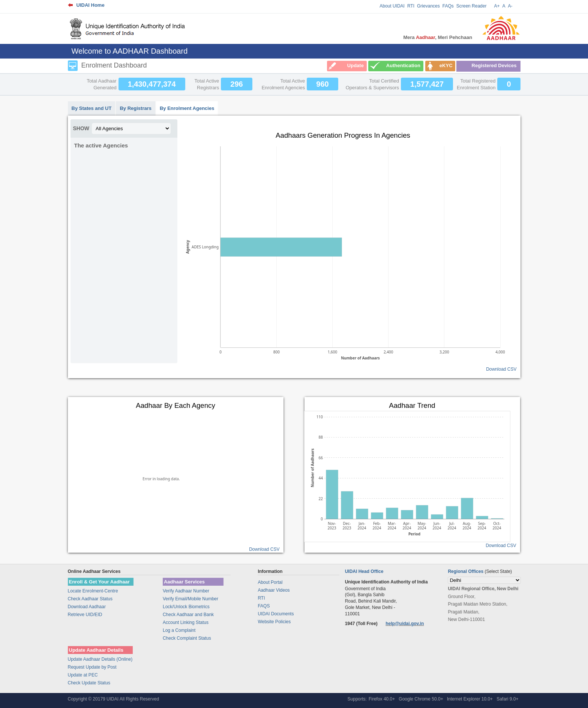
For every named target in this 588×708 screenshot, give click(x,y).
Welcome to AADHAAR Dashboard (130, 51)
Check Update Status (89, 683)
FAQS (264, 606)
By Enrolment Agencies (187, 108)
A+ (497, 6)
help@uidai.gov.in (405, 624)
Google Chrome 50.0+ (421, 699)
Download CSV (501, 369)
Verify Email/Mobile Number (190, 599)
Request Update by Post (92, 667)
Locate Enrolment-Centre (93, 591)
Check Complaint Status (187, 638)
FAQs (448, 6)
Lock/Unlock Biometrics (186, 607)
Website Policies (274, 622)
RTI (411, 6)
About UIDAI (392, 6)
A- (510, 6)
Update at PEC (83, 675)
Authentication (403, 65)
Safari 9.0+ (507, 699)
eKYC (446, 65)
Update (355, 65)
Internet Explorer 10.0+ (470, 699)
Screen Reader (472, 6)
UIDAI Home (91, 5)
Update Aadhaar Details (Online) (100, 659)
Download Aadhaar (87, 607)
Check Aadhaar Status (90, 599)
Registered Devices (494, 65)
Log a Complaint (179, 630)
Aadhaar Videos (274, 590)
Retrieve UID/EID (85, 615)
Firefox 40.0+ (382, 699)
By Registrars (136, 108)
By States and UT (92, 108)
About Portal (270, 582)
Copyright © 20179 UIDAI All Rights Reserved (114, 699)
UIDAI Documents (276, 614)
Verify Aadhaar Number (186, 591)
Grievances (428, 6)
